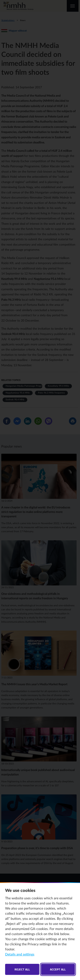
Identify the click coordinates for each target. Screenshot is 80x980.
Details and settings (20, 954)
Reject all (22, 969)
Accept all (58, 969)
